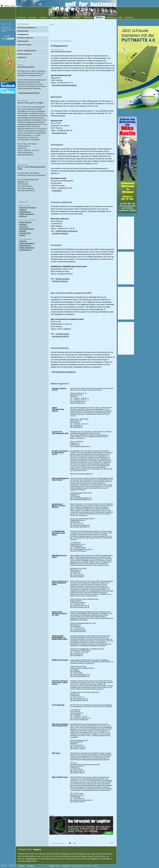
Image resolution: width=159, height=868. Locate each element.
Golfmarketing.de (25, 212)
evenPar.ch (23, 216)
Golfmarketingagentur (27, 229)
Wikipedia (23, 231)
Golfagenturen (69, 41)
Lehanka (22, 235)
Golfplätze (65, 18)
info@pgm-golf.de (63, 334)
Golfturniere (88, 18)
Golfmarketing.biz (25, 250)
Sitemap (7, 6)
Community (129, 18)
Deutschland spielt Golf (78, 866)
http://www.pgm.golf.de (61, 336)
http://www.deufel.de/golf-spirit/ (29, 93)
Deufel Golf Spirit (25, 233)
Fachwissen (21, 18)
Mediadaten (21, 866)
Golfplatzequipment (24, 54)
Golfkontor (23, 210)
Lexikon (13, 6)
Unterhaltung (111, 18)
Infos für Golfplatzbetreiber (27, 51)
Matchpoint (23, 224)
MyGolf (58, 866)
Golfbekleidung (66, 866)
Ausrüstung (32, 18)
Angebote (54, 18)
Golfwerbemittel (23, 41)
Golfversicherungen (24, 45)
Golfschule (43, 18)
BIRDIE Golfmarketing (27, 214)
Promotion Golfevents (60, 233)
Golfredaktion (30, 866)
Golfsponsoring (23, 31)
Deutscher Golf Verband (27, 207)
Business (99, 18)
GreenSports (57, 191)
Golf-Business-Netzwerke (26, 28)
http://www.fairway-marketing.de (64, 372)
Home (52, 41)
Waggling (37, 849)
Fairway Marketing (26, 222)
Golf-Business (59, 41)
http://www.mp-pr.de (59, 133)
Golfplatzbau (22, 57)
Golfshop (89, 866)
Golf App (96, 866)
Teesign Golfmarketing (27, 243)
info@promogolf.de (63, 279)
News (120, 18)
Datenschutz (13, 866)
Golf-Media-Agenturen (25, 38)
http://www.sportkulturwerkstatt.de (64, 85)
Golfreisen (77, 18)
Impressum (4, 866)
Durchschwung (32, 859)
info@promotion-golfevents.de (67, 231)
